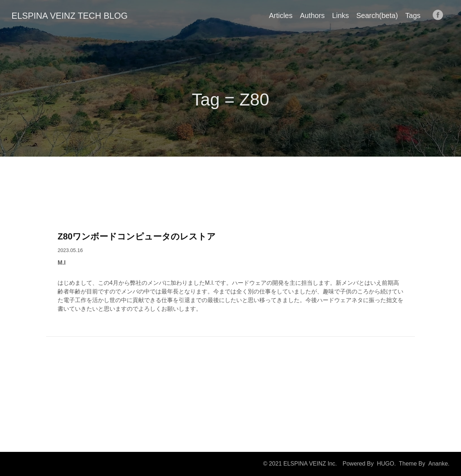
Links (341, 15)
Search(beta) (377, 15)
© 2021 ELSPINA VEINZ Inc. (300, 464)
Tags (413, 15)
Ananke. (439, 464)
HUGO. (386, 464)
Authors (312, 15)
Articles (281, 15)
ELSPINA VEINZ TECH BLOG (70, 16)
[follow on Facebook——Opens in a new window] (440, 15)
